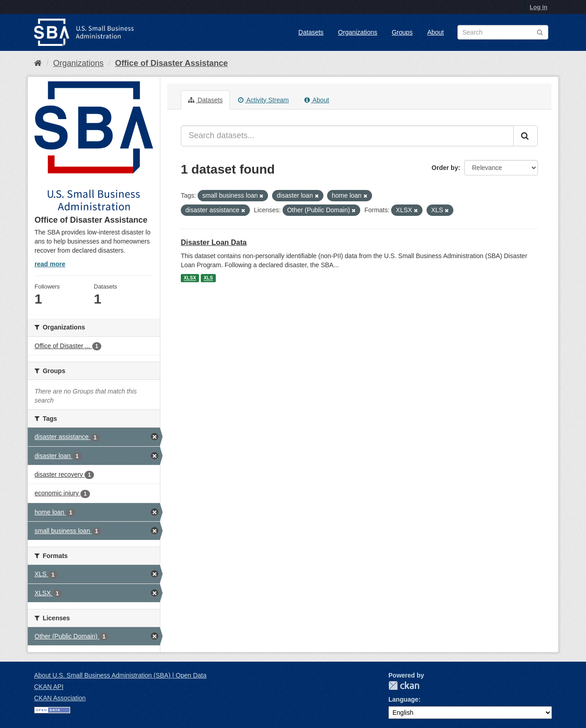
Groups (402, 32)
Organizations (358, 32)
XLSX (190, 278)
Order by (445, 168)
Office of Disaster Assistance (171, 63)
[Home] (38, 63)
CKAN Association (60, 698)
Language (403, 699)
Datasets (311, 32)
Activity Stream (263, 100)
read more (50, 264)
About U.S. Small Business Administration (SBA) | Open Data (120, 675)
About (435, 32)
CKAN (404, 686)
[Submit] (526, 136)
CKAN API (49, 687)
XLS (208, 278)
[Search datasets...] (347, 136)
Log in (539, 7)
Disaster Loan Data (214, 242)
